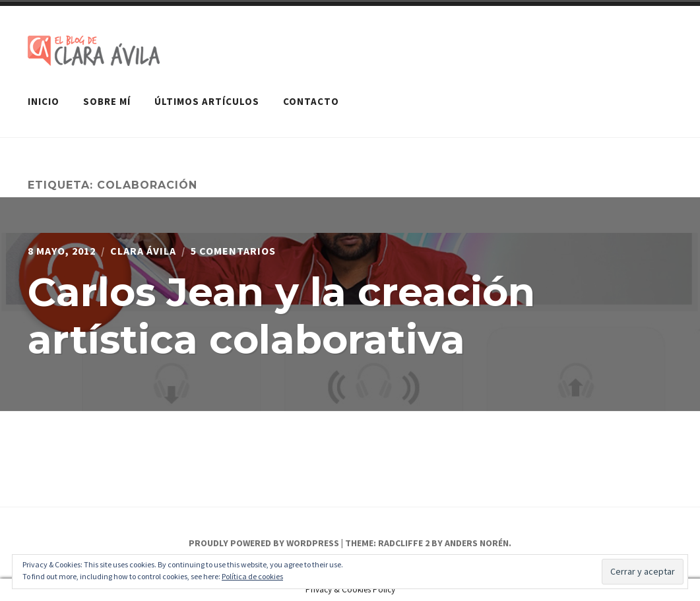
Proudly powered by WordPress (264, 543)
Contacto (311, 101)
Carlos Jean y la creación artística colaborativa (281, 316)
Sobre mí (107, 101)
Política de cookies (252, 576)
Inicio (44, 101)
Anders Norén (477, 543)
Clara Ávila (143, 251)
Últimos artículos (207, 101)
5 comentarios (233, 251)
